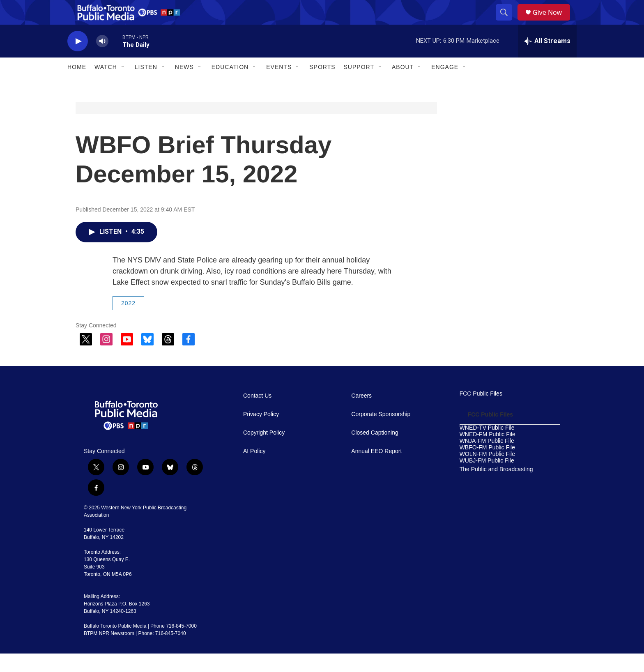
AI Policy (254, 470)
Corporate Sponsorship (381, 433)
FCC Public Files (481, 412)
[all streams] (547, 60)
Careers (361, 414)
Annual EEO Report (376, 470)
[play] (78, 60)
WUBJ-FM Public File (487, 479)
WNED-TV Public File (487, 446)
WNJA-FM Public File (487, 459)
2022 (128, 322)
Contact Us (257, 414)
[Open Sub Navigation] (123, 85)
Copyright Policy (264, 451)
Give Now (552, 22)
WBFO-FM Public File (487, 466)
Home (77, 85)
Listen (146, 85)
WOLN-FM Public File (487, 473)
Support (359, 85)
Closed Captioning (375, 451)
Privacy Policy (261, 433)
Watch (106, 85)
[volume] (102, 60)
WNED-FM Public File (488, 453)
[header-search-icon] (507, 22)
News (184, 85)
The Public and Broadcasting (496, 488)
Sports (322, 85)
